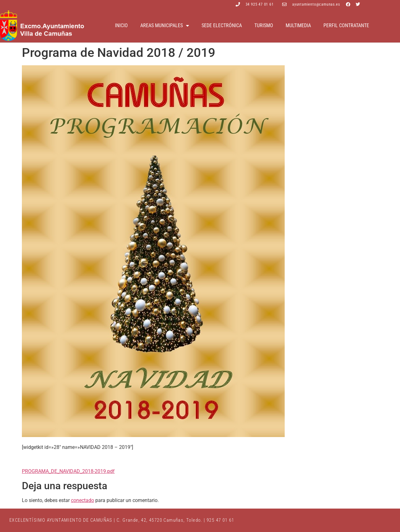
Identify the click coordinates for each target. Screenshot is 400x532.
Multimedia (298, 25)
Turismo (264, 25)
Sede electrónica (222, 25)
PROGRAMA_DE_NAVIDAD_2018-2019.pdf (68, 471)
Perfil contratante (346, 25)
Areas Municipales (165, 26)
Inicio (121, 25)
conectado (82, 500)
